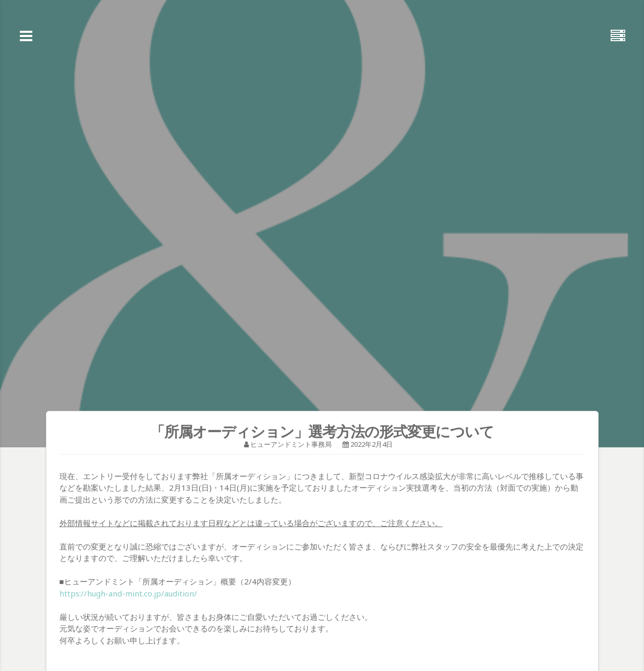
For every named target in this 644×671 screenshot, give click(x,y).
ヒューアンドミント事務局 (291, 444)
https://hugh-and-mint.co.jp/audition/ (128, 593)
